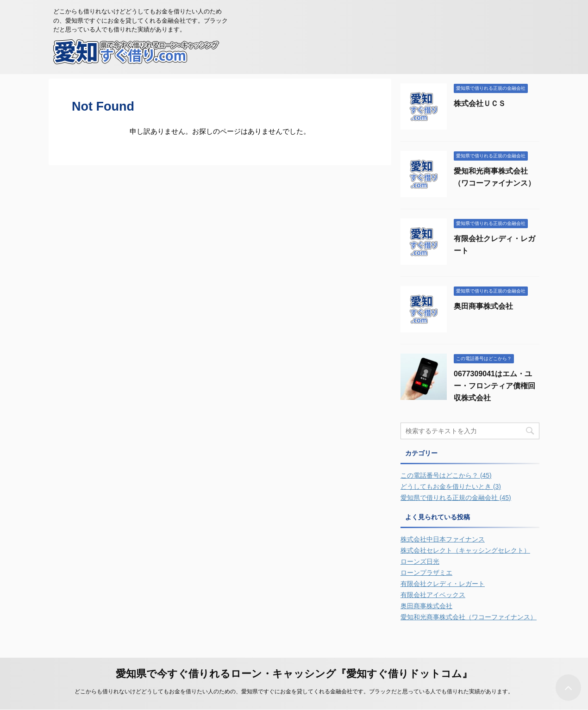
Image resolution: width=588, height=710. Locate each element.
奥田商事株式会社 (483, 306)
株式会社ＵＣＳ (480, 103)
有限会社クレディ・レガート (443, 584)
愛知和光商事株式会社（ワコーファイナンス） (469, 617)
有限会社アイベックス (433, 595)
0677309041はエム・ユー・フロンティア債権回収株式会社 (494, 386)
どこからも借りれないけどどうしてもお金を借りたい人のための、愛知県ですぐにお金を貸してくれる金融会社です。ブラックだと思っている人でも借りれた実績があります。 (294, 691)
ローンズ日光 (420, 561)
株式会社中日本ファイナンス (443, 539)
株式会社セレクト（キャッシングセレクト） (465, 550)
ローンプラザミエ (426, 573)
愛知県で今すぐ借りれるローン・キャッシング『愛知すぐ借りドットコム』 (294, 674)
